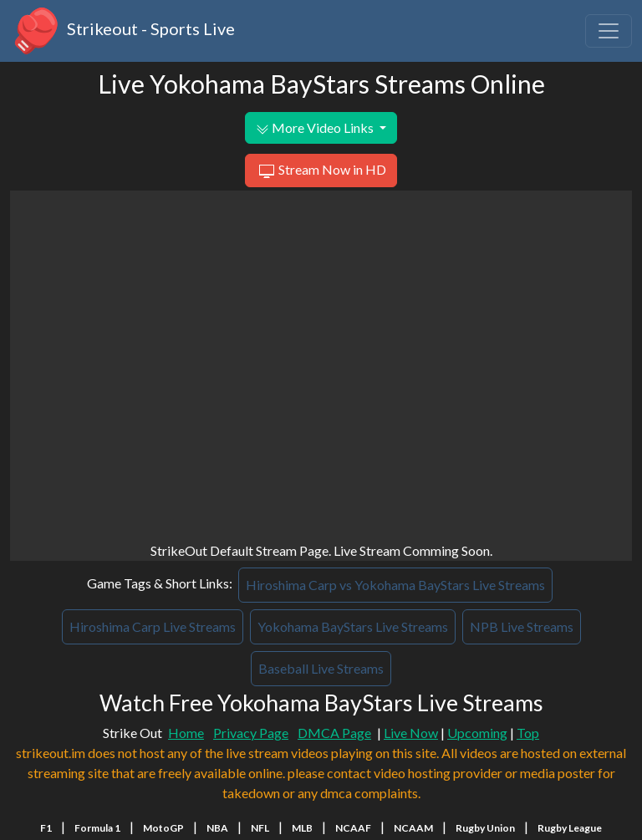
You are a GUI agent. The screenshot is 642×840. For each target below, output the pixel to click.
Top (528, 733)
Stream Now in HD (321, 171)
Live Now (411, 733)
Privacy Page (251, 733)
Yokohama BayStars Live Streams (353, 626)
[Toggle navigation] (609, 31)
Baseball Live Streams (321, 668)
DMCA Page (334, 733)
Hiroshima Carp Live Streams (153, 626)
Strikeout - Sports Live (122, 31)
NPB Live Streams (522, 626)
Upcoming (477, 733)
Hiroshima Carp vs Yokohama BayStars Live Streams (395, 585)
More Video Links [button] (316, 128)
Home (186, 733)
